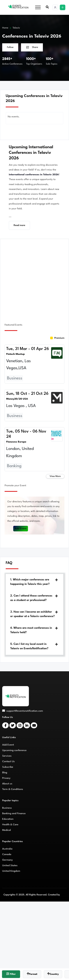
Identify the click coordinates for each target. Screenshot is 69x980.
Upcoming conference (14, 750)
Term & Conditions (13, 789)
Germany (7, 860)
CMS (63, 895)
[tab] (34, 582)
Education (8, 819)
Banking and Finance (14, 813)
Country (53, 974)
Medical (7, 830)
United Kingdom (11, 871)
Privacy (6, 778)
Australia (7, 849)
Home (5, 28)
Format (32, 974)
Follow (10, 47)
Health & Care (10, 825)
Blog (5, 773)
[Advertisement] (34, 279)
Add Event (21, 529)
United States (10, 865)
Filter (11, 974)
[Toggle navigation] (38, 7)
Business (7, 808)
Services (7, 756)
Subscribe (8, 767)
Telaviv (16, 28)
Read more (19, 225)
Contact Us (8, 761)
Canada (7, 854)
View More (55, 476)
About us (7, 784)
